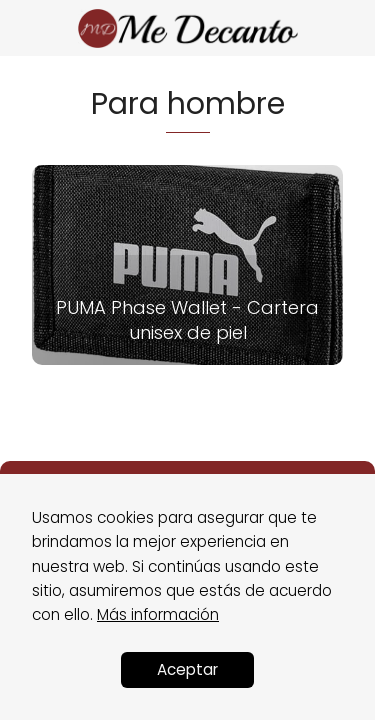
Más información (158, 614)
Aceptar (187, 669)
